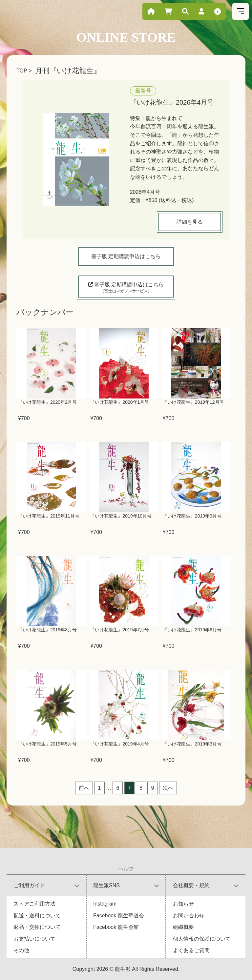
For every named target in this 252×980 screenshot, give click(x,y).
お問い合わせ (189, 916)
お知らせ (183, 904)
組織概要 (183, 927)
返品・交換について (37, 927)
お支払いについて (34, 939)
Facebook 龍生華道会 (119, 916)
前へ (84, 788)
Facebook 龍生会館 (116, 927)
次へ (168, 788)
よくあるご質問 (191, 950)
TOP (22, 71)
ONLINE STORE (126, 37)
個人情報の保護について (202, 939)
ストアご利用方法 (34, 904)
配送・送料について (37, 916)
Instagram (105, 904)
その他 (21, 950)
